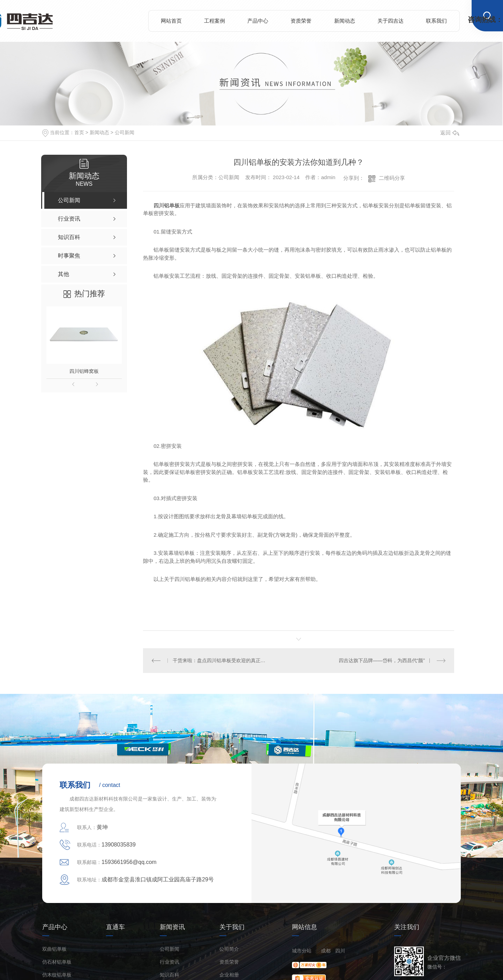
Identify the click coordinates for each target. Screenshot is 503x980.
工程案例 (215, 21)
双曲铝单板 (54, 949)
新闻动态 (345, 21)
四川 (340, 950)
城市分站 (302, 950)
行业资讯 (170, 962)
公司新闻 (125, 132)
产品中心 (258, 21)
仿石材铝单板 (57, 962)
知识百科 (170, 975)
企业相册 (229, 975)
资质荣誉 (301, 21)
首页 (79, 132)
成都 (326, 950)
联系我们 (436, 21)
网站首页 (171, 21)
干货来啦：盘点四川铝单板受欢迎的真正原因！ (221, 660)
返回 (450, 133)
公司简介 (229, 949)
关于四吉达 (391, 21)
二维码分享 (392, 178)
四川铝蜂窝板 (84, 371)
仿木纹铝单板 (57, 975)
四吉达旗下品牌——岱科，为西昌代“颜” (382, 660)
